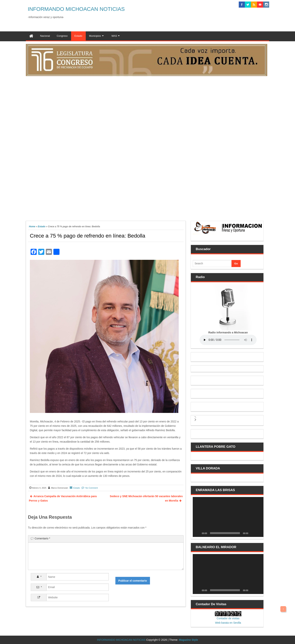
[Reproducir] (198, 533)
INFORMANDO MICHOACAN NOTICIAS (76, 9)
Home (32, 227)
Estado (42, 227)
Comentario (42, 538)
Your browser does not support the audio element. (228, 340)
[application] (228, 517)
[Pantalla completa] (259, 533)
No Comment (92, 488)
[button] (195, 417)
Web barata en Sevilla (228, 623)
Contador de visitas (228, 618)
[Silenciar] (252, 533)
